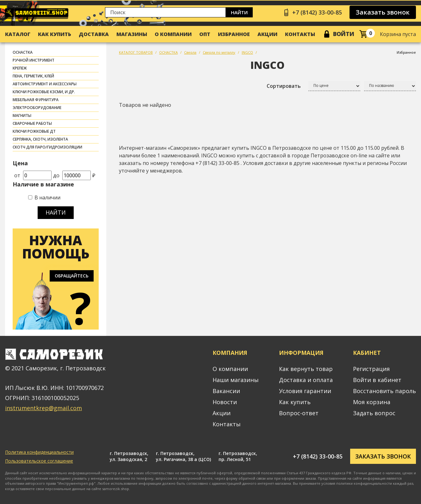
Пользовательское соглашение (39, 461)
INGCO (247, 52)
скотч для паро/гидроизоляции (47, 147)
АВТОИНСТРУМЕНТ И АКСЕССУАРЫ (45, 84)
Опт (205, 34)
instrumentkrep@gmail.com (43, 408)
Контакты (300, 34)
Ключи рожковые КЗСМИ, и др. (44, 92)
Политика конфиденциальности (39, 452)
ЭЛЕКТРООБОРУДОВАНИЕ (37, 108)
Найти (239, 12)
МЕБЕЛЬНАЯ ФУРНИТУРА (36, 100)
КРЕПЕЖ (20, 68)
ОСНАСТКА (23, 52)
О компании (173, 34)
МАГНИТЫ (22, 115)
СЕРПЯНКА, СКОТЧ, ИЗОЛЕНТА (40, 139)
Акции (267, 34)
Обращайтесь (72, 276)
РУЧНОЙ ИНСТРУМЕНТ (34, 60)
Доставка (94, 34)
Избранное (234, 34)
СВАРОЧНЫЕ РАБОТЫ (32, 123)
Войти (344, 34)
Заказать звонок (383, 12)
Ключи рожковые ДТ (34, 131)
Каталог (18, 34)
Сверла (190, 52)
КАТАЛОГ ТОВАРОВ (136, 52)
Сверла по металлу (219, 52)
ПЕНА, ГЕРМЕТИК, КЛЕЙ (33, 76)
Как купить (55, 34)
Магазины (132, 34)
